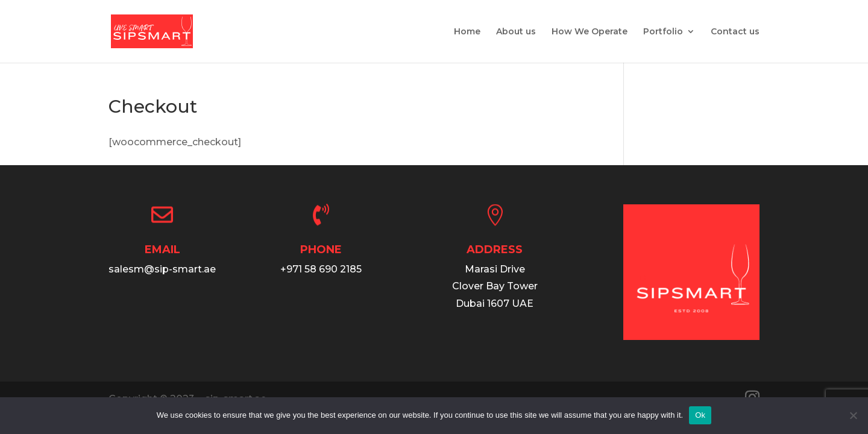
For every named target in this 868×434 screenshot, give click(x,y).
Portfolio (663, 32)
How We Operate (590, 32)
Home (467, 32)
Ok (700, 415)
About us (516, 32)
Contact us (735, 32)
